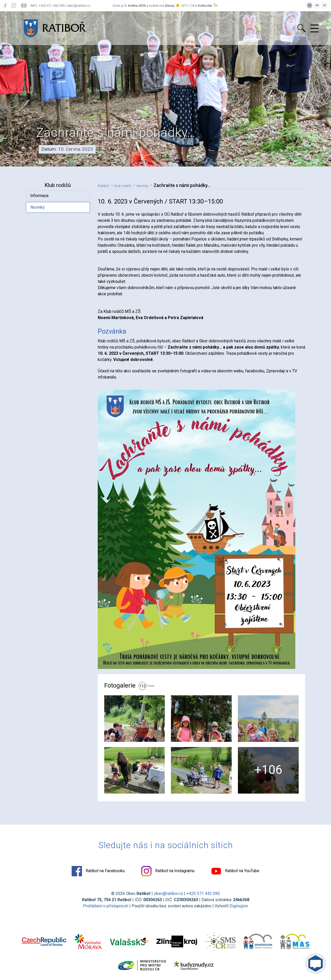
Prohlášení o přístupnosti (106, 906)
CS (310, 5)
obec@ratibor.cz (168, 894)
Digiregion (239, 906)
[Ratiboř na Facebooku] (5, 6)
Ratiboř (105, 185)
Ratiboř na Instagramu (168, 871)
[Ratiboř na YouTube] (24, 6)
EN (317, 5)
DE (324, 5)
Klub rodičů (128, 185)
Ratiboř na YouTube (235, 871)
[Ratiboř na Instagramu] (14, 6)
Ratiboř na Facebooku (98, 871)
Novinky (37, 207)
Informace (39, 196)
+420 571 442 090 (203, 894)
